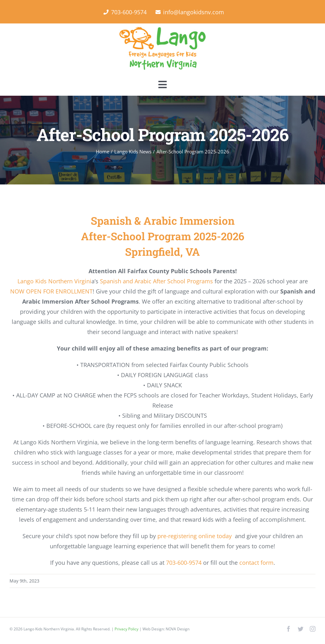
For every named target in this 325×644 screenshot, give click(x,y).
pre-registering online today (195, 536)
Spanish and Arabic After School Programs (156, 281)
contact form (256, 563)
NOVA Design (178, 629)
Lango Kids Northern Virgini (54, 281)
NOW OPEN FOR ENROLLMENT (51, 291)
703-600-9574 (184, 563)
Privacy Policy (127, 629)
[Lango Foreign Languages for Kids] (162, 29)
